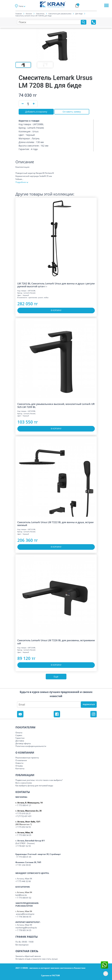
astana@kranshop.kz (25, 914)
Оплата (19, 733)
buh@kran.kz (21, 895)
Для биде (79, 14)
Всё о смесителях (24, 783)
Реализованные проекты (27, 758)
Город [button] (21, 6)
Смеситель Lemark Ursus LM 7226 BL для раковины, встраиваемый (56, 642)
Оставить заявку (72, 112)
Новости (19, 763)
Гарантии (20, 738)
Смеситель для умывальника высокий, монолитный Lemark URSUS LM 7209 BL (56, 405)
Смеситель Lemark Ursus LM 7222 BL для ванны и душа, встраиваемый (55, 524)
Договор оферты (23, 743)
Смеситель (40, 14)
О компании (21, 760)
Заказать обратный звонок (28, 956)
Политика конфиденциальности (31, 746)
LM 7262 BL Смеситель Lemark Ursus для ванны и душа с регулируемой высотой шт (56, 285)
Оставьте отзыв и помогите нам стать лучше (37, 959)
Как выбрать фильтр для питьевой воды (34, 786)
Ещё (56, 677)
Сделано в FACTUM (50, 975)
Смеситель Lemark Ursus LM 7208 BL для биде (34, 16)
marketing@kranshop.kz (26, 928)
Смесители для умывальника (60, 14)
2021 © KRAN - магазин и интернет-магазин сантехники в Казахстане (50, 968)
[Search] (50, 22)
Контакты (20, 768)
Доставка (20, 741)
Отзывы (19, 766)
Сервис (19, 735)
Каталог (29, 14)
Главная (19, 14)
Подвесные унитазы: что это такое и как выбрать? (39, 780)
